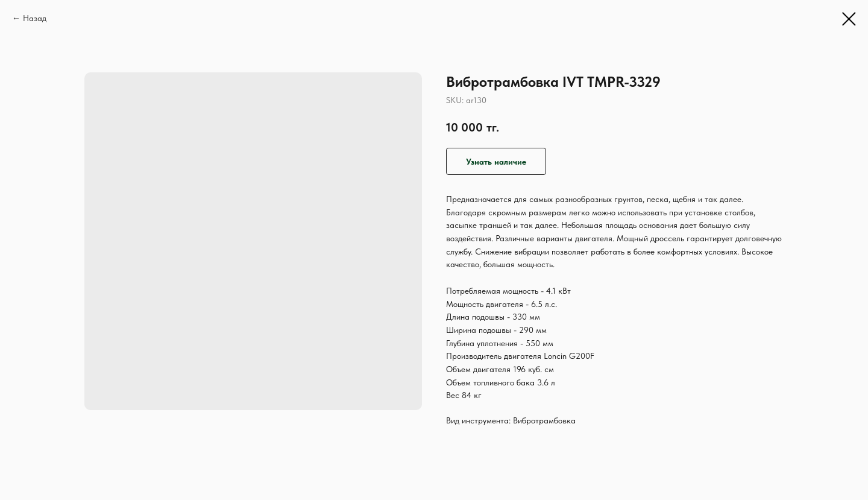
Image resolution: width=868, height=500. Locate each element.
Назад (35, 18)
